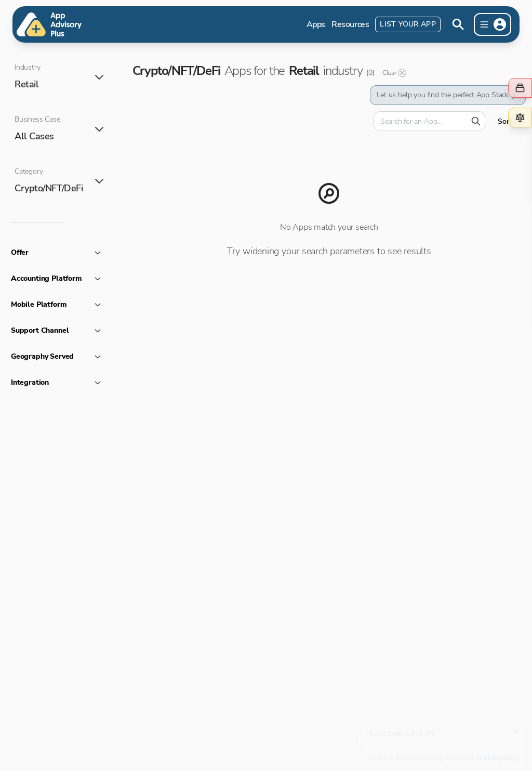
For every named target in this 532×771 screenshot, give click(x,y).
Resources (350, 24)
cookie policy (497, 753)
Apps (316, 24)
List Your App (408, 24)
